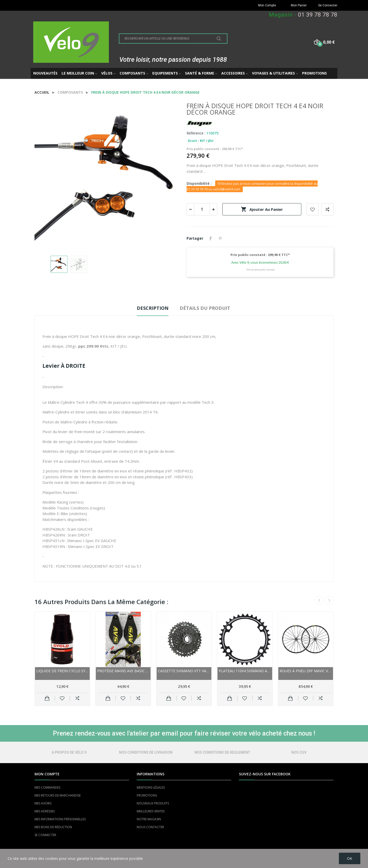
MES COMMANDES (47, 787)
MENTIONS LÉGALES (151, 787)
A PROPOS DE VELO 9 (69, 752)
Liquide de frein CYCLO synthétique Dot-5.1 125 (62, 671)
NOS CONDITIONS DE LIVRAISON (146, 752)
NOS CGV (299, 752)
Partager (211, 238)
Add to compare (327, 209)
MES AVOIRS (43, 803)
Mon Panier (299, 5)
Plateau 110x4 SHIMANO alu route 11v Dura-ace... (245, 671)
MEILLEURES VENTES (151, 811)
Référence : (196, 133)
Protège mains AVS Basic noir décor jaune (123, 671)
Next (329, 601)
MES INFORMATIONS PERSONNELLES (60, 819)
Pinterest (220, 238)
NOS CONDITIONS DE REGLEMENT (222, 752)
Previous (319, 601)
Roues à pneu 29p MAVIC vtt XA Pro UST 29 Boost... (306, 671)
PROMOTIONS (147, 795)
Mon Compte (267, 5)
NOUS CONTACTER (150, 827)
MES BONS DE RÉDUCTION (53, 827)
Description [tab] (153, 308)
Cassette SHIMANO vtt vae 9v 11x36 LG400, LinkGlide (184, 671)
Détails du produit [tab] (205, 308)
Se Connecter (328, 5)
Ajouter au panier (262, 209)
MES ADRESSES (45, 811)
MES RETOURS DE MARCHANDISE (58, 795)
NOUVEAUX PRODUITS (153, 803)
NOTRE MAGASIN (149, 819)
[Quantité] (202, 209)
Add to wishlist (313, 209)
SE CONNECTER (45, 835)
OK (350, 858)
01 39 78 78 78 (318, 15)
